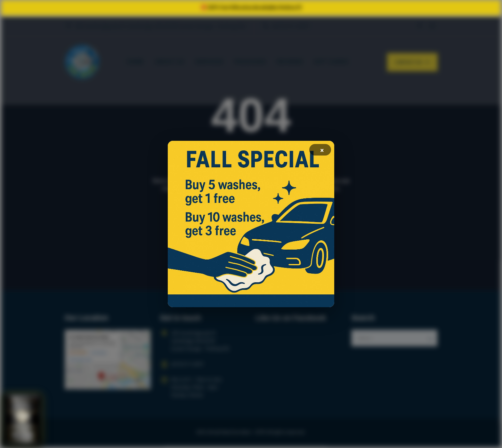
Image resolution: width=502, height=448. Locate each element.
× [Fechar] (322, 150)
